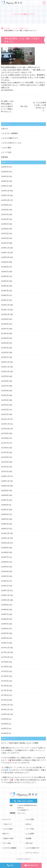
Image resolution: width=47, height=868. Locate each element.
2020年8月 (5, 495)
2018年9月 (5, 605)
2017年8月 (5, 667)
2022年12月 (5, 362)
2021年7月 (5, 443)
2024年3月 (5, 291)
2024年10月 (5, 257)
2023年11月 (5, 310)
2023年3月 (5, 348)
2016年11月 (5, 709)
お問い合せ (29, 843)
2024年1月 (5, 300)
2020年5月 (5, 510)
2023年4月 (5, 343)
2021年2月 (5, 467)
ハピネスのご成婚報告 (10, 133)
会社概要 (28, 838)
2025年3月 (5, 234)
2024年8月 (5, 267)
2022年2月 (5, 410)
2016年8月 (5, 724)
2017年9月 (5, 662)
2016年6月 (5, 733)
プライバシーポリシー (32, 853)
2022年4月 (5, 400)
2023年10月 (5, 314)
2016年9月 (5, 719)
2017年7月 (5, 671)
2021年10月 (5, 429)
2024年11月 (5, 253)
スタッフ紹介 (7, 843)
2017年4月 (5, 686)
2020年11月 (5, 481)
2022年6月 (5, 391)
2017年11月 (5, 652)
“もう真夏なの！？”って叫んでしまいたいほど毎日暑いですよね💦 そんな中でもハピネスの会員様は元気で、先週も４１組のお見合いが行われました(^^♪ (23, 770)
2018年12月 (5, 590)
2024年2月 (5, 295)
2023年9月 (5, 319)
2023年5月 (5, 338)
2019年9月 (5, 548)
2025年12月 (5, 191)
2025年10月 (5, 200)
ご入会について (7, 824)
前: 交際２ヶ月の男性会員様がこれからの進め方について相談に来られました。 (7, 106)
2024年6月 (5, 276)
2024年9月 (5, 262)
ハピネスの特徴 (7, 829)
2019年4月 (5, 571)
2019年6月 (5, 562)
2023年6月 (5, 333)
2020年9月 (5, 491)
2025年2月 (5, 238)
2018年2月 (5, 638)
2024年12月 (5, 248)
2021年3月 (5, 462)
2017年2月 (5, 695)
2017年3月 (5, 690)
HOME (7, 28)
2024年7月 (5, 272)
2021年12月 (5, 419)
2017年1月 (5, 700)
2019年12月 (5, 533)
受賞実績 (4, 157)
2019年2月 (5, 581)
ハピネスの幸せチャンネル (11, 143)
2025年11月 (5, 195)
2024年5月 (5, 281)
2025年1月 (5, 243)
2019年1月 (5, 586)
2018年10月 (5, 600)
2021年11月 (5, 424)
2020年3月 (5, 519)
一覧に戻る (23, 106)
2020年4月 (5, 514)
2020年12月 (5, 476)
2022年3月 (5, 405)
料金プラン (6, 834)
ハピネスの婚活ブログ (20, 28)
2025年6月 (5, 219)
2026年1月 (5, 186)
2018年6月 (5, 619)
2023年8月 (5, 324)
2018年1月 (5, 643)
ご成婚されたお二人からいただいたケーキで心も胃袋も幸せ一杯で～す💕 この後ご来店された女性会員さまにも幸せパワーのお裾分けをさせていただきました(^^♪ (23, 780)
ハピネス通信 (6, 148)
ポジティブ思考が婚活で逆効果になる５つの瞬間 (20, 743)
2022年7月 (5, 386)
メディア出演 (6, 152)
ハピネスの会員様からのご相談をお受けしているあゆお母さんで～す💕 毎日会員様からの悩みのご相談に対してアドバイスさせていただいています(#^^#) (23, 760)
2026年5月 (5, 167)
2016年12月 (5, 705)
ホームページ (7, 819)
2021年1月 (5, 471)
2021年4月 (5, 457)
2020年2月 (5, 524)
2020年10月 (5, 486)
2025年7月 (5, 214)
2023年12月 (5, 305)
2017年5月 (5, 681)
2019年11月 (5, 538)
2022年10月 (5, 372)
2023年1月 (5, 357)
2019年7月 (5, 557)
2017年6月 (5, 676)
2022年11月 (5, 367)
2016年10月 (5, 714)
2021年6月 (5, 448)
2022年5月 (5, 395)
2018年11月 (5, 595)
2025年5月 (5, 224)
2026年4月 (5, 172)
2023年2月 (5, 352)
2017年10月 (5, 657)
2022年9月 (5, 376)
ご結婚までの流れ (8, 838)
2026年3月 (5, 176)
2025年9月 (5, 205)
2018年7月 (5, 614)
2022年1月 (5, 414)
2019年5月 (5, 567)
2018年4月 (5, 629)
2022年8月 (5, 381)
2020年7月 (5, 500)
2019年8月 (5, 552)
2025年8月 (5, 210)
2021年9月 (5, 433)
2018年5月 (5, 624)
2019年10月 (5, 543)
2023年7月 (5, 329)
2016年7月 (5, 729)
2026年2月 (5, 181)
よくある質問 (30, 834)
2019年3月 (5, 576)
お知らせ (4, 129)
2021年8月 (5, 438)
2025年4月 (5, 229)
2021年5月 (5, 452)
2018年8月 (5, 610)
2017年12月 (5, 648)
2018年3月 (5, 633)
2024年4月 (5, 286)
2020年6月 (5, 505)
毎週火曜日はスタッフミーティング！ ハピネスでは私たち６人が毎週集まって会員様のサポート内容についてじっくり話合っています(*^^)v (23, 750)
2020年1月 (5, 529)
